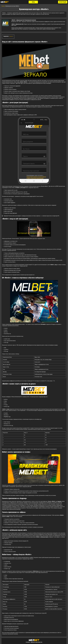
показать (11, 36)
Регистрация (63, 2)
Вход (33, 2)
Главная (3, 6)
